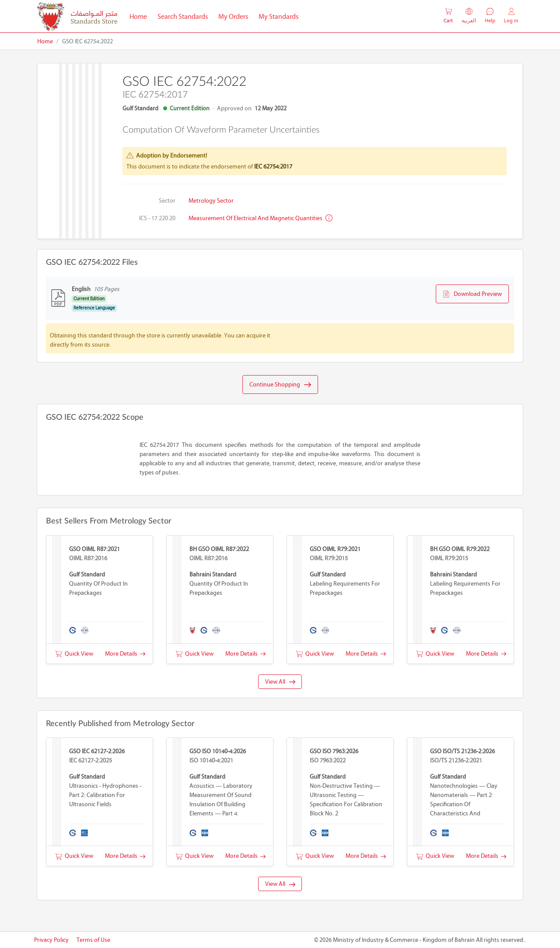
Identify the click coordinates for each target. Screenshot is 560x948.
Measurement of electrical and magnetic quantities (261, 218)
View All (280, 682)
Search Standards (185, 16)
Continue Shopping (280, 385)
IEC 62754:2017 (273, 167)
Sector (167, 201)
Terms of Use (93, 940)
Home (141, 16)
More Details (125, 654)
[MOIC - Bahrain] (77, 16)
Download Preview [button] (472, 294)
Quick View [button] (74, 654)
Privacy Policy (51, 940)
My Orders (233, 16)
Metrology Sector (211, 201)
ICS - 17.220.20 (157, 218)
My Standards (278, 16)
